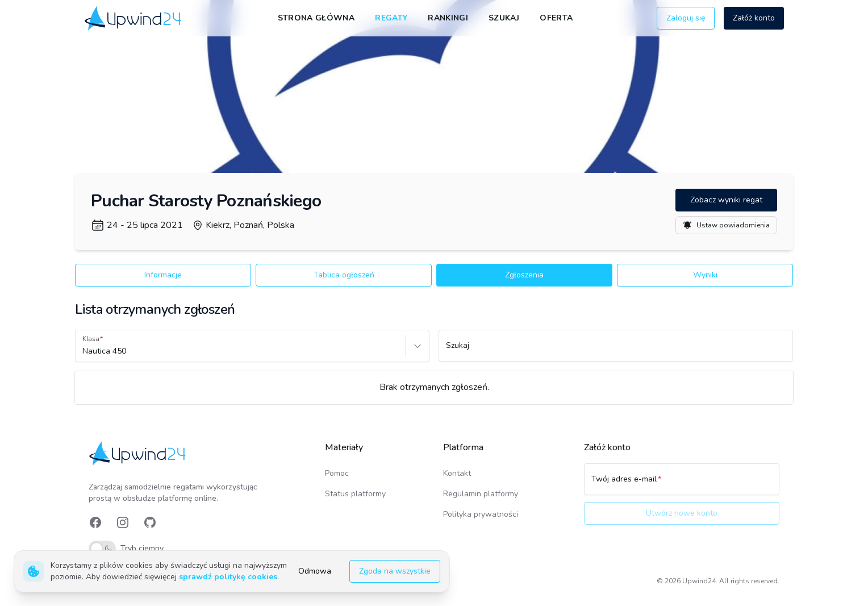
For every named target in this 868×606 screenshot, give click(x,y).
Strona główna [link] (316, 18)
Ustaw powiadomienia (726, 225)
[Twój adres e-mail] (682, 484)
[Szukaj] (616, 351)
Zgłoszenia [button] (524, 275)
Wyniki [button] (705, 275)
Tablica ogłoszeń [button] (344, 275)
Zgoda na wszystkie (395, 571)
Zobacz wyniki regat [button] (726, 200)
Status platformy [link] (355, 494)
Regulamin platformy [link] (481, 494)
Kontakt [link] (457, 473)
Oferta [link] (556, 18)
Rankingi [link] (448, 18)
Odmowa (315, 571)
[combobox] (84, 351)
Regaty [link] (391, 18)
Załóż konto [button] (754, 18)
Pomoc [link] (337, 473)
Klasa (91, 339)
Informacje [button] (163, 275)
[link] (134, 18)
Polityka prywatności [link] (481, 514)
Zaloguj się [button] (686, 18)
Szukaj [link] (504, 18)
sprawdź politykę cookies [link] (228, 577)
